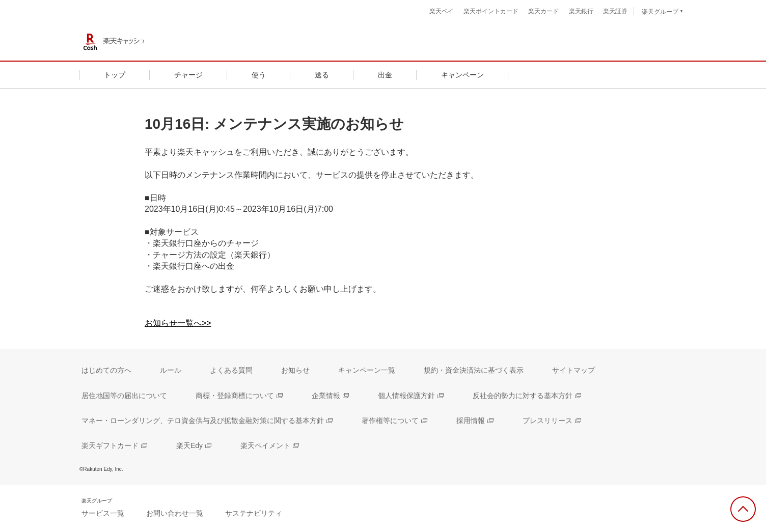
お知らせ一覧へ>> (178, 323)
